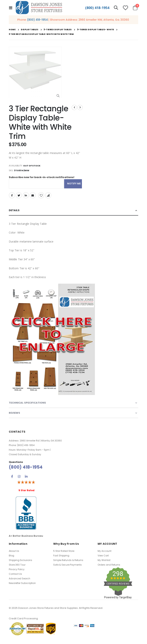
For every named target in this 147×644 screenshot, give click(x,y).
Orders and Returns (109, 568)
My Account (105, 555)
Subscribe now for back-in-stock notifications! (43, 179)
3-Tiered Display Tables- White (96, 30)
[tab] (73, 213)
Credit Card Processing (23, 622)
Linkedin (26, 480)
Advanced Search (20, 582)
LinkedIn (26, 197)
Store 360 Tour (17, 568)
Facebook (12, 197)
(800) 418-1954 (97, 8)
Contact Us (15, 578)
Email (33, 197)
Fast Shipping (61, 559)
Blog (11, 559)
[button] (58, 96)
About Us (14, 555)
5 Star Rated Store (64, 555)
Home (12, 30)
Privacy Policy (17, 573)
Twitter (19, 197)
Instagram (19, 480)
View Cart (103, 559)
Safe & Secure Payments (67, 568)
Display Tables (30, 30)
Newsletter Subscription (22, 587)
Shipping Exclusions (20, 564)
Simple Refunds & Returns (68, 564)
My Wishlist (104, 564)
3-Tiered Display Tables (58, 30)
